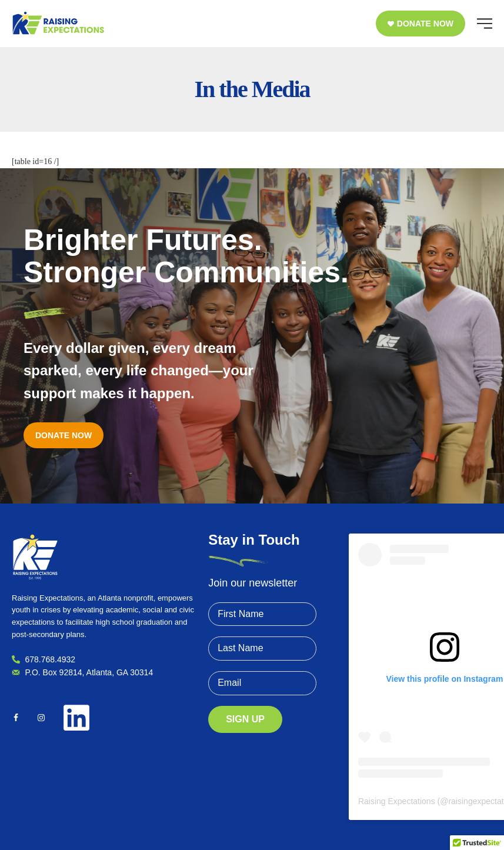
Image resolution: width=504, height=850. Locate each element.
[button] (420, 24)
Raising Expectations (397, 801)
